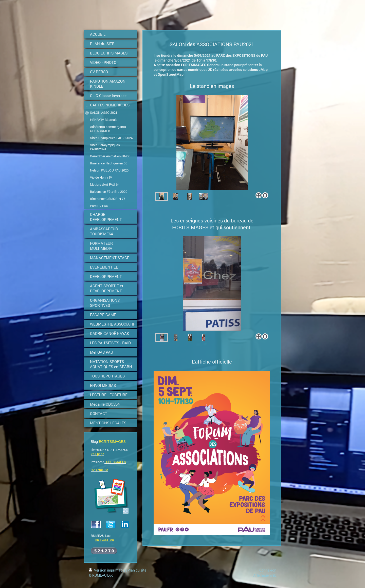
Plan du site (137, 570)
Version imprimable (107, 570)
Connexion (268, 570)
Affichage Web (265, 575)
